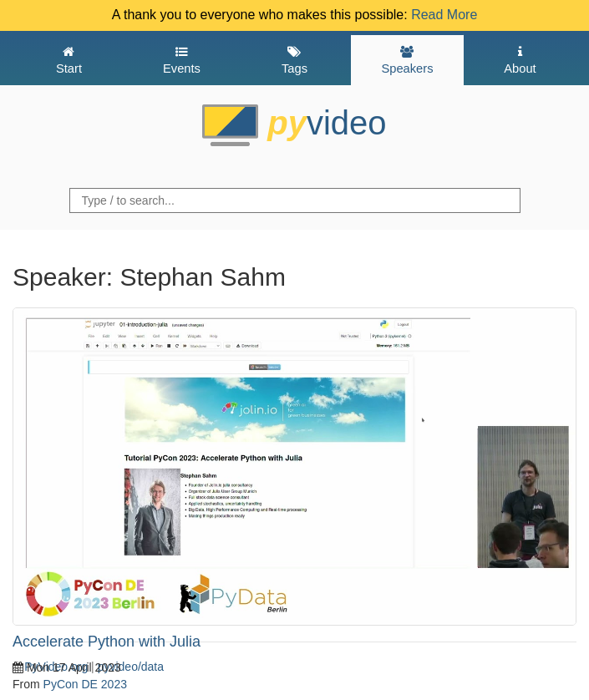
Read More (444, 15)
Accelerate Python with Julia (107, 642)
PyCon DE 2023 (85, 684)
